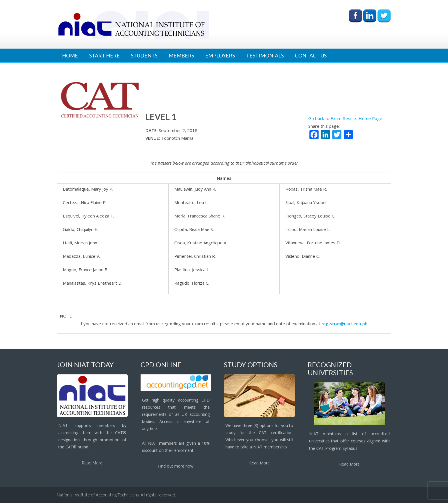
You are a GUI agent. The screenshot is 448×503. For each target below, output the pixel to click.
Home (70, 55)
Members (181, 55)
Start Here (104, 55)
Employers (220, 55)
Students (144, 55)
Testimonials (265, 55)
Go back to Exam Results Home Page (345, 118)
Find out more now (176, 466)
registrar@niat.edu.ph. (345, 324)
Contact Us (311, 55)
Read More (92, 463)
